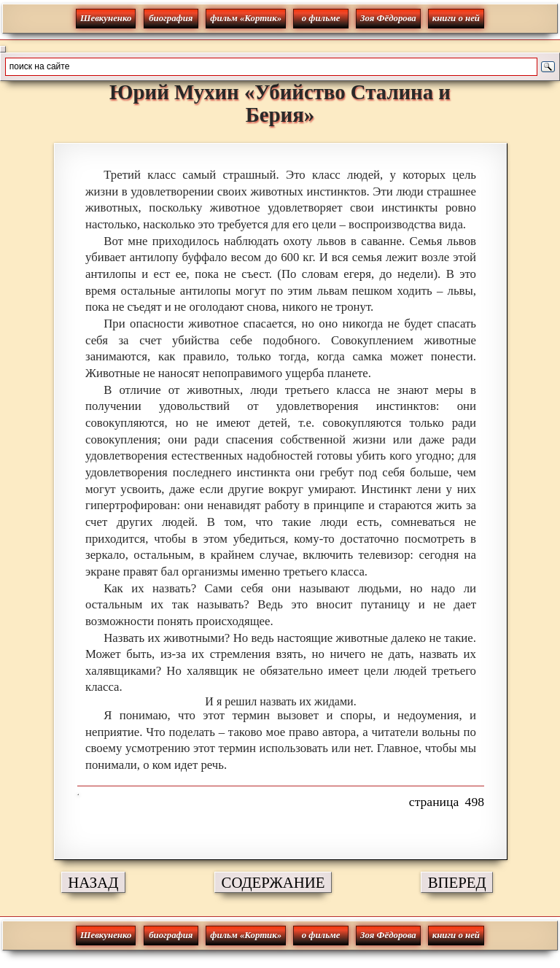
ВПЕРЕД (457, 882)
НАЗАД (93, 882)
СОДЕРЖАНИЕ (273, 882)
